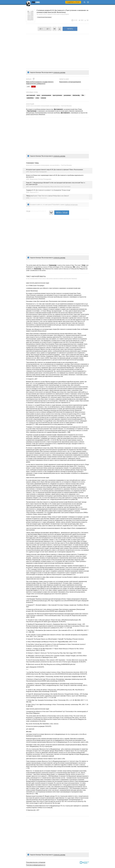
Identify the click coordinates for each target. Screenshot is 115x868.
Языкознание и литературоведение (70, 82)
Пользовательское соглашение (36, 862)
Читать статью (62, 213)
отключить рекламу (59, 72)
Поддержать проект (73, 2)
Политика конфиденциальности (36, 865)
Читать (70, 29)
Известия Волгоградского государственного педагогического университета (40, 83)
